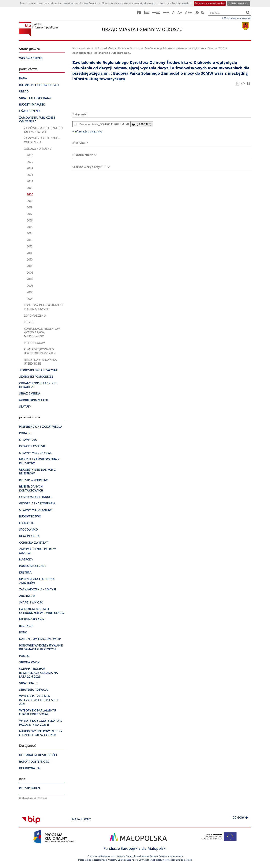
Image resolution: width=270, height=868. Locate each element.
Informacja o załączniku (87, 132)
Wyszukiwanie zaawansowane (236, 18)
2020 (221, 49)
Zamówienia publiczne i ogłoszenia (166, 49)
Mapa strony (81, 820)
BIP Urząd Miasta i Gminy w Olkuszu (117, 49)
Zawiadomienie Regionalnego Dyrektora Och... (101, 53)
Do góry (240, 818)
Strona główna (81, 49)
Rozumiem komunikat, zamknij (210, 3)
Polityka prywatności (239, 3)
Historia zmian (83, 155)
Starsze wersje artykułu (89, 167)
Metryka (79, 143)
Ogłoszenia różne (203, 49)
